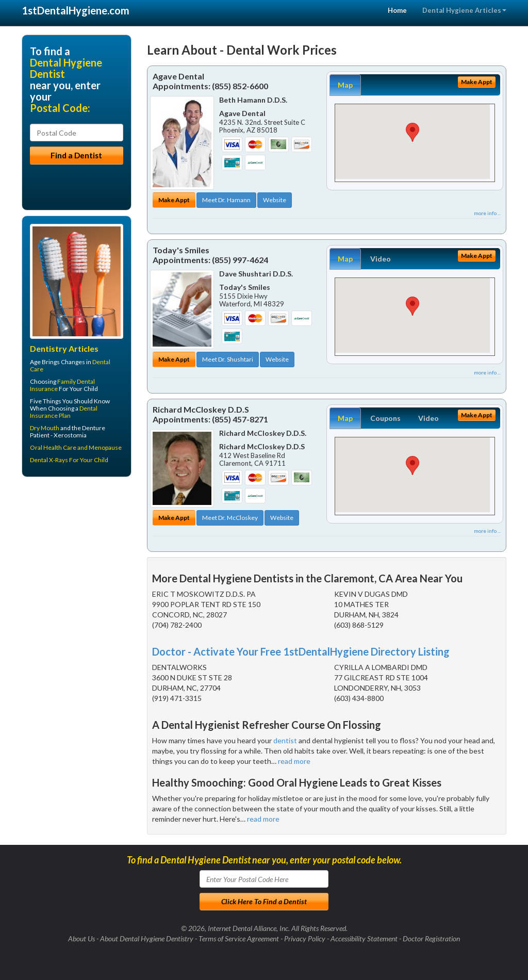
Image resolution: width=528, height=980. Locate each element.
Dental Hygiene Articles (464, 10)
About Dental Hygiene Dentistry (147, 938)
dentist (285, 740)
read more (294, 761)
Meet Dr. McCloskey (230, 518)
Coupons (385, 418)
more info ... (487, 213)
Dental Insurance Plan (64, 412)
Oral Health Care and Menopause (76, 447)
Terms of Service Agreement (239, 938)
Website (275, 200)
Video (381, 259)
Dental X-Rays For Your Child (69, 460)
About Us (81, 938)
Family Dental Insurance (62, 385)
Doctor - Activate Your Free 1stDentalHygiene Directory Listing (301, 651)
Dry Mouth (45, 428)
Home (397, 10)
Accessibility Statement (364, 938)
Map (345, 85)
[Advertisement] (75, 565)
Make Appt (174, 200)
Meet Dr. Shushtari (228, 359)
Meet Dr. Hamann (226, 200)
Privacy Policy (305, 938)
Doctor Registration (431, 938)
